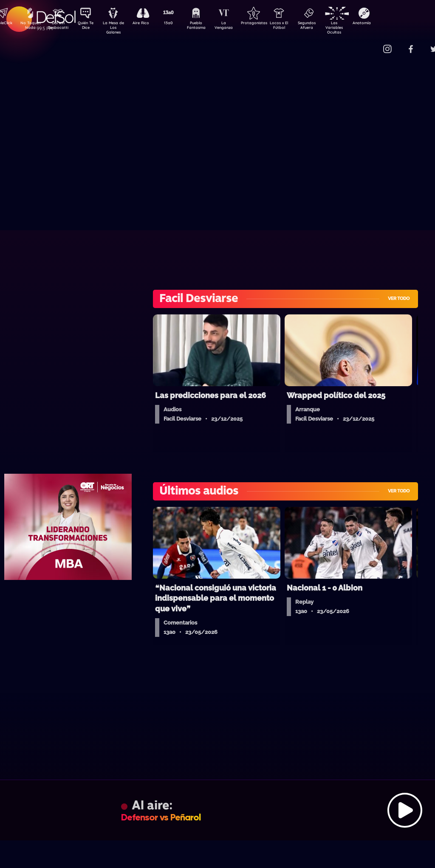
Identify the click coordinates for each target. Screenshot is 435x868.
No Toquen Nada (29, 27)
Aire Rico (148, 24)
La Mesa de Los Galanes (119, 27)
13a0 (178, 24)
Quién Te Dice (89, 27)
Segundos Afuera (327, 27)
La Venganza (238, 27)
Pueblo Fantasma (208, 27)
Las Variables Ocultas (357, 27)
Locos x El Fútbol (297, 27)
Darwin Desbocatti (59, 27)
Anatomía (386, 24)
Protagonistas (267, 24)
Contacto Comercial (370, 44)
